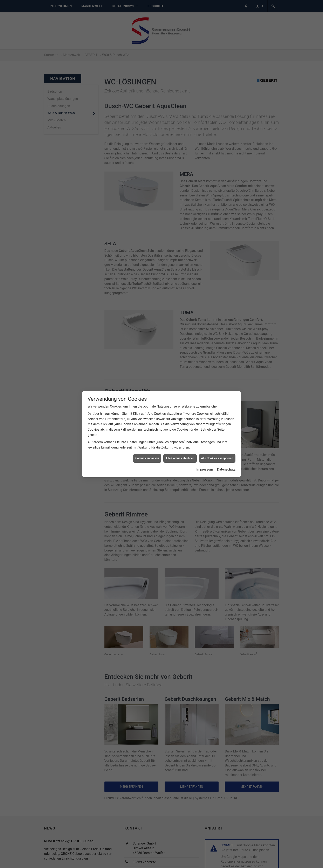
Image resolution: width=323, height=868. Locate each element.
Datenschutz (226, 469)
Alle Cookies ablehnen (180, 458)
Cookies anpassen (147, 458)
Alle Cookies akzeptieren (217, 458)
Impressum (205, 469)
